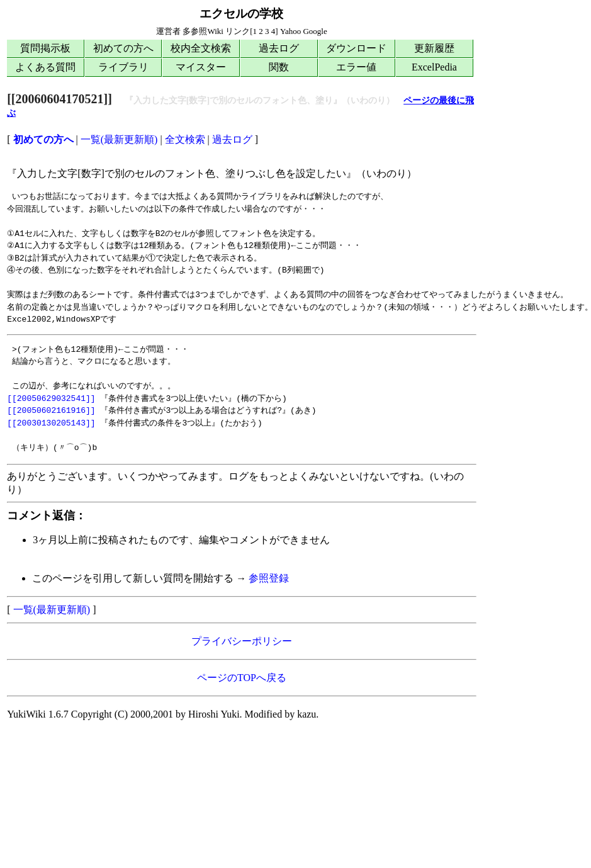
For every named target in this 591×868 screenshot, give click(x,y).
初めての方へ (123, 48)
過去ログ (279, 48)
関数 (279, 67)
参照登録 (269, 578)
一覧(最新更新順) (119, 139)
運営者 (168, 31)
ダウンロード (356, 48)
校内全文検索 (201, 48)
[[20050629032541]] (51, 398)
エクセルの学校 (241, 14)
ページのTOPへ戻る (242, 678)
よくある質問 (45, 67)
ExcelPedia (434, 67)
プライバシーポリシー (242, 641)
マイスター (201, 67)
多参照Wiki (203, 31)
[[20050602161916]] (51, 410)
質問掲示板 (45, 48)
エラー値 (356, 67)
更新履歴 (434, 48)
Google (315, 31)
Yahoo (290, 31)
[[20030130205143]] (51, 423)
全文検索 (185, 139)
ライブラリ (123, 67)
